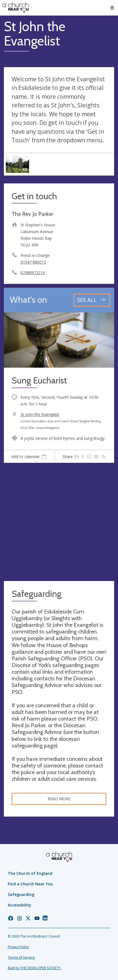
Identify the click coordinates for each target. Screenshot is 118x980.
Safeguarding (21, 894)
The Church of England (30, 873)
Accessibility (20, 905)
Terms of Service (21, 957)
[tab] (29, 457)
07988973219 (33, 273)
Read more (59, 799)
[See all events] (92, 300)
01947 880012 (33, 262)
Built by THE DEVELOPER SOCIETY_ (35, 968)
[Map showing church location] (59, 522)
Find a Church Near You (30, 884)
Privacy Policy (18, 947)
